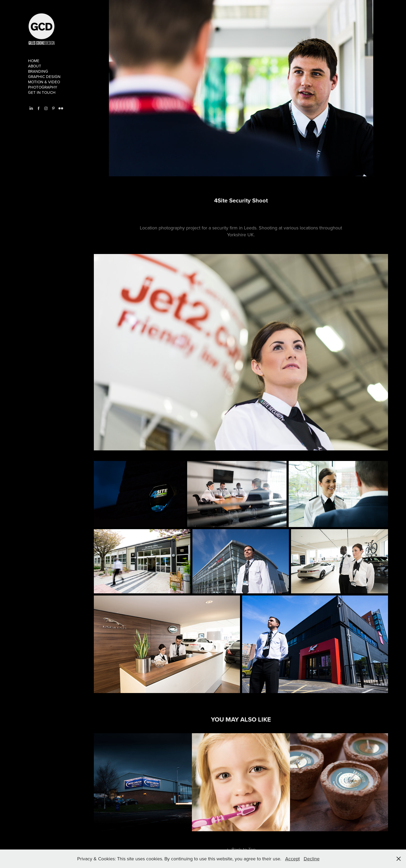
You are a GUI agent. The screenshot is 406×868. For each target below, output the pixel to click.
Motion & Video (44, 82)
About (35, 66)
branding (38, 71)
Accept (292, 859)
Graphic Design (44, 77)
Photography (43, 87)
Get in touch (42, 92)
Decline (312, 859)
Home (34, 61)
